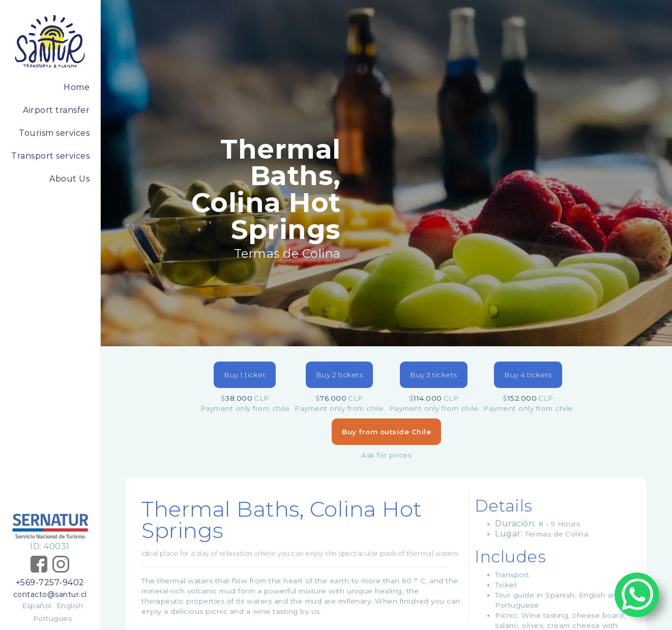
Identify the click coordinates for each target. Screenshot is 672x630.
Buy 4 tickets (528, 375)
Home (77, 87)
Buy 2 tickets (340, 375)
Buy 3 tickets (434, 375)
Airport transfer (56, 110)
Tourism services (54, 133)
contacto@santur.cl (50, 594)
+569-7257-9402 (50, 582)
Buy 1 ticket (245, 375)
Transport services (50, 156)
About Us (69, 179)
